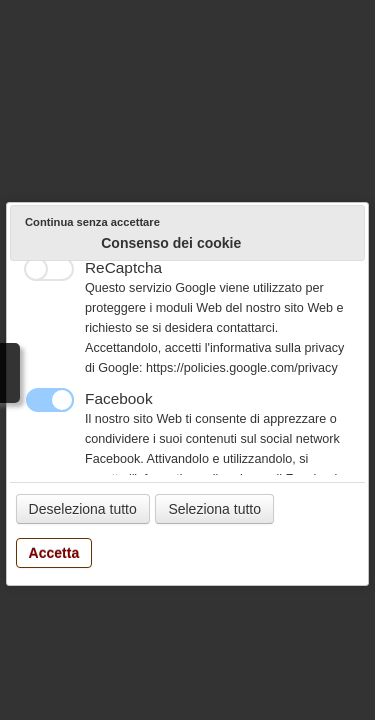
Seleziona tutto (214, 509)
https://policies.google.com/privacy (242, 368)
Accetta (54, 553)
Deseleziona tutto (83, 509)
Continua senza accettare (92, 222)
